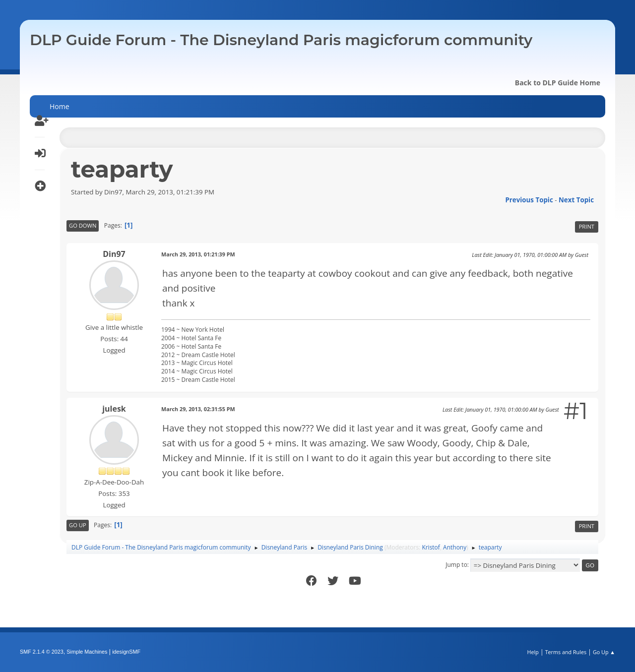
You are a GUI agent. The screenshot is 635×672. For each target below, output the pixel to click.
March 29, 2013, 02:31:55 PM (198, 409)
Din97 (114, 254)
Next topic (576, 200)
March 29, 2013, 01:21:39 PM (198, 254)
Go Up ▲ (604, 652)
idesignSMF (126, 652)
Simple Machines (87, 652)
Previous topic (529, 200)
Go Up (78, 525)
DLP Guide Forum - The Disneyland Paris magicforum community (281, 40)
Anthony (455, 547)
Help (533, 652)
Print (587, 226)
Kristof (431, 547)
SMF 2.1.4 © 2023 (42, 652)
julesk (114, 409)
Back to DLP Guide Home (558, 83)
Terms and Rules (566, 652)
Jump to (456, 565)
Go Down (83, 225)
